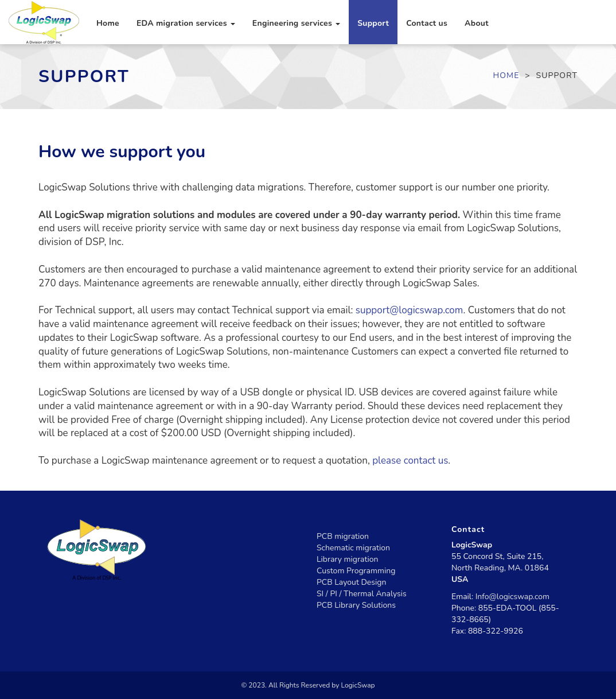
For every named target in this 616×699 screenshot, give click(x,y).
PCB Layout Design (351, 582)
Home (108, 23)
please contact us (410, 461)
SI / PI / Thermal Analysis (362, 594)
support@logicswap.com (410, 310)
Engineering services (296, 23)
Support (373, 23)
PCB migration (343, 536)
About (477, 23)
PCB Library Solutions (356, 605)
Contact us (427, 23)
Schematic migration (353, 548)
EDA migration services (186, 23)
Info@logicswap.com (512, 597)
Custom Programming (356, 571)
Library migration (347, 559)
